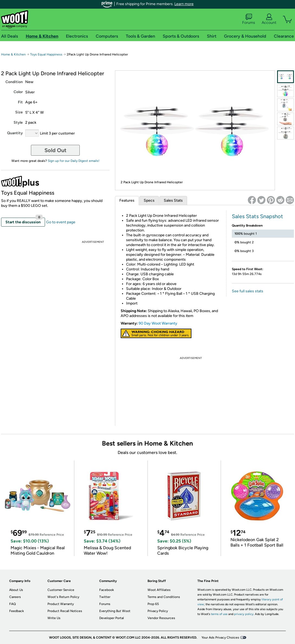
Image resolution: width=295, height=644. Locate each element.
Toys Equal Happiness (46, 54)
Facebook (107, 590)
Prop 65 (153, 604)
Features (127, 200)
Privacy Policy (158, 611)
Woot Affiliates (159, 590)
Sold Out (55, 150)
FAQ (12, 604)
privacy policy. (244, 614)
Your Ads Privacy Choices (220, 638)
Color (18, 92)
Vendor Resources (161, 618)
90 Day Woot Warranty (158, 323)
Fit (20, 102)
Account (269, 19)
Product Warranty (61, 604)
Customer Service (61, 590)
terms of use (219, 614)
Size (19, 112)
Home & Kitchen (13, 54)
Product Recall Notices (65, 611)
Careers (15, 597)
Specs (149, 200)
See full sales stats (248, 291)
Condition (14, 82)
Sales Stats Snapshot (257, 216)
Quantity (15, 133)
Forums (249, 19)
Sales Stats (173, 200)
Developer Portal (112, 618)
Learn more (184, 4)
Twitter (105, 597)
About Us (16, 590)
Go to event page (61, 222)
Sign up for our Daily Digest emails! (74, 161)
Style (18, 122)
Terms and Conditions (164, 597)
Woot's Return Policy (63, 597)
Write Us (54, 618)
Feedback (17, 611)
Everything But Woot (115, 611)
